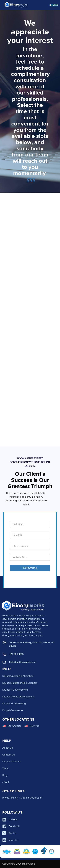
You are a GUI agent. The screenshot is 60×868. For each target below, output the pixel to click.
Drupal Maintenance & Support (20, 683)
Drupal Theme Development (18, 697)
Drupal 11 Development (15, 690)
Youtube (13, 840)
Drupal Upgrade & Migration (18, 676)
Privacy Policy (10, 798)
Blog (5, 775)
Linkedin (13, 819)
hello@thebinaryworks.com (23, 662)
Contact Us (9, 755)
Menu (54, 5)
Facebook (14, 826)
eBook (6, 782)
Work (5, 768)
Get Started (30, 568)
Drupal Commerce (13, 710)
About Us (8, 748)
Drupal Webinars (12, 762)
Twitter (12, 833)
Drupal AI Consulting (14, 704)
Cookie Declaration (32, 798)
